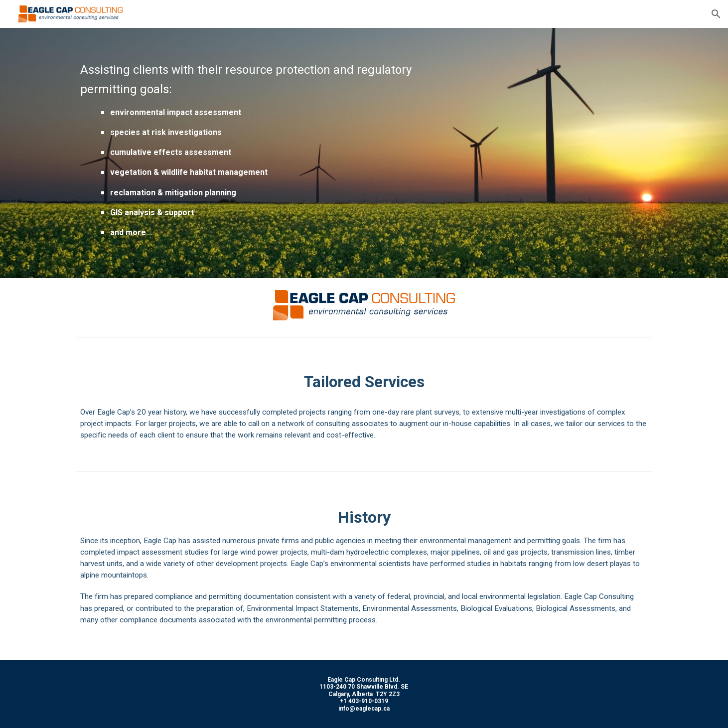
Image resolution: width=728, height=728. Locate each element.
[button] (716, 14)
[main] (266, 153)
